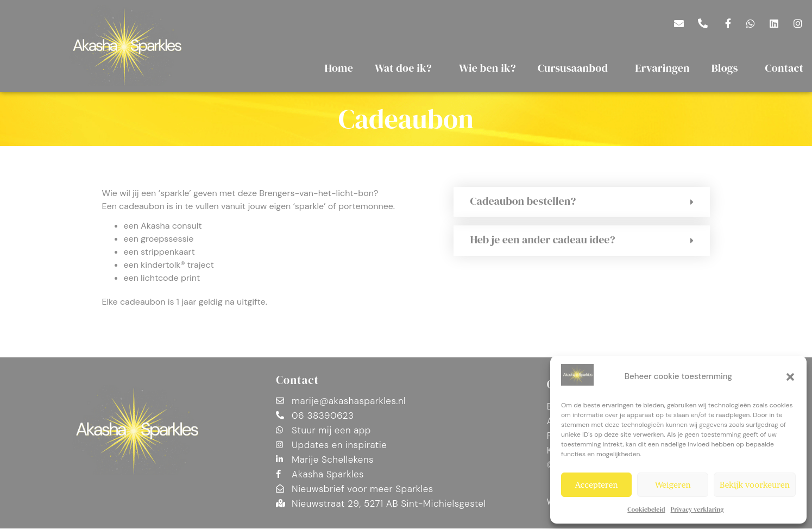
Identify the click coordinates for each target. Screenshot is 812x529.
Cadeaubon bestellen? (523, 201)
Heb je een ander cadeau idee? (542, 240)
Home (339, 68)
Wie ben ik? (487, 68)
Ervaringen (662, 68)
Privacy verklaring (697, 509)
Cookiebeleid (646, 509)
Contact (297, 380)
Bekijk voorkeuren (755, 485)
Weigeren (673, 485)
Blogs (728, 68)
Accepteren (597, 485)
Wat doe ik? (406, 68)
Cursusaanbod (575, 68)
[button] (790, 377)
